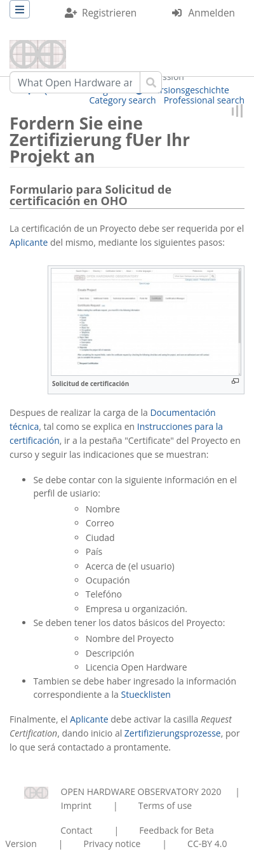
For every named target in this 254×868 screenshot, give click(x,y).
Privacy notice (112, 844)
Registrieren (109, 13)
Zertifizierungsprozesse (173, 733)
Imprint (76, 805)
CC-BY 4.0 (207, 844)
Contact (76, 830)
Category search (123, 100)
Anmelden (212, 13)
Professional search (204, 100)
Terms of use (165, 805)
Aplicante (29, 242)
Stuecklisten (145, 694)
